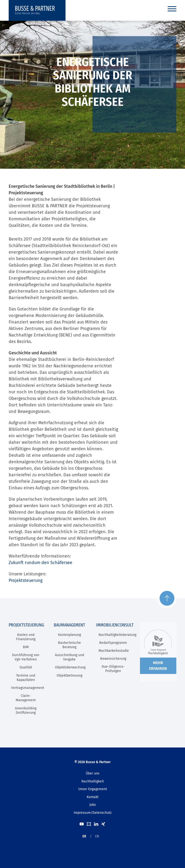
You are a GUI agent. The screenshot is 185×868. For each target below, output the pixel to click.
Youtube (82, 824)
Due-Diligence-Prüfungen (113, 669)
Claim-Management (26, 698)
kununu (89, 824)
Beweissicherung (113, 659)
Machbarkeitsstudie (114, 651)
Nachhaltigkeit (93, 781)
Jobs (93, 805)
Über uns (93, 773)
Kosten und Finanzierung (26, 637)
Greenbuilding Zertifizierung (26, 710)
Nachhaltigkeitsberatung (117, 635)
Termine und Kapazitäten (26, 678)
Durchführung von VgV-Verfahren (26, 657)
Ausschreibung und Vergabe (69, 657)
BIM (26, 647)
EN (97, 836)
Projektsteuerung (26, 580)
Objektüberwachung (70, 667)
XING (103, 824)
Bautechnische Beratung (69, 645)
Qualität (26, 667)
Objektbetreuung (69, 676)
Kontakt (93, 797)
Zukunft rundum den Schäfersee (40, 563)
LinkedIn (96, 824)
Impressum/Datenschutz (93, 813)
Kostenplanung (69, 635)
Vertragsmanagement (28, 688)
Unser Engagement (93, 789)
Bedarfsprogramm (113, 643)
